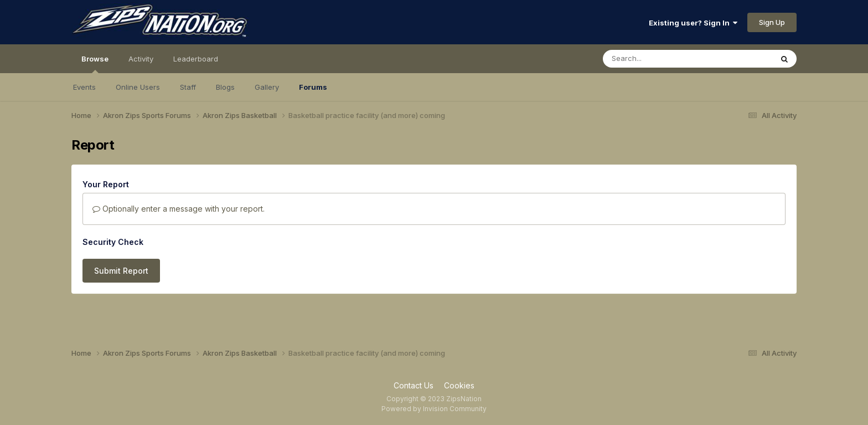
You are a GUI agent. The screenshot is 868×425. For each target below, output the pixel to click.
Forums (313, 87)
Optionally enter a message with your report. (179, 209)
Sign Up (772, 22)
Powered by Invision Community (434, 409)
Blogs (225, 87)
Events (84, 87)
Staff (188, 87)
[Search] (657, 59)
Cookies (459, 385)
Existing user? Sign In (693, 23)
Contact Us (414, 385)
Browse (95, 64)
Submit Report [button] (121, 271)
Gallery (267, 87)
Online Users (138, 87)
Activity (141, 59)
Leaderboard (196, 59)
